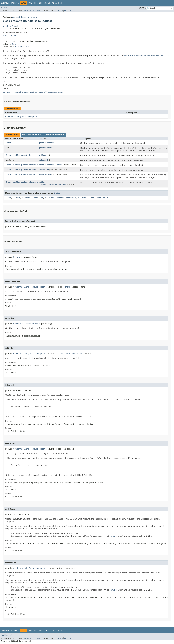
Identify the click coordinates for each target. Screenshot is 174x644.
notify (60, 198)
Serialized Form (55, 92)
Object (15, 44)
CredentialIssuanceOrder (19, 155)
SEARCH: (142, 8)
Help (60, 3)
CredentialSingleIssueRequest (21, 117)
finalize (27, 198)
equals (17, 198)
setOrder (43, 182)
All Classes (6, 8)
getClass (38, 198)
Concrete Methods (55, 135)
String (9, 143)
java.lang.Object (10, 26)
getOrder (43, 155)
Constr (27, 11)
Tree (35, 3)
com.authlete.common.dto (25, 17)
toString (83, 198)
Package (15, 3)
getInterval (45, 148)
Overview (5, 3)
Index (54, 3)
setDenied (44, 170)
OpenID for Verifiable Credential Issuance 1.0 (146, 56)
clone (8, 198)
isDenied (43, 160)
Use (30, 3)
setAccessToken (47, 165)
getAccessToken (47, 143)
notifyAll (71, 198)
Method (36, 11)
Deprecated (45, 3)
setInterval (45, 174)
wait (92, 198)
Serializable (10, 36)
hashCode (50, 198)
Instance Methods (32, 135)
